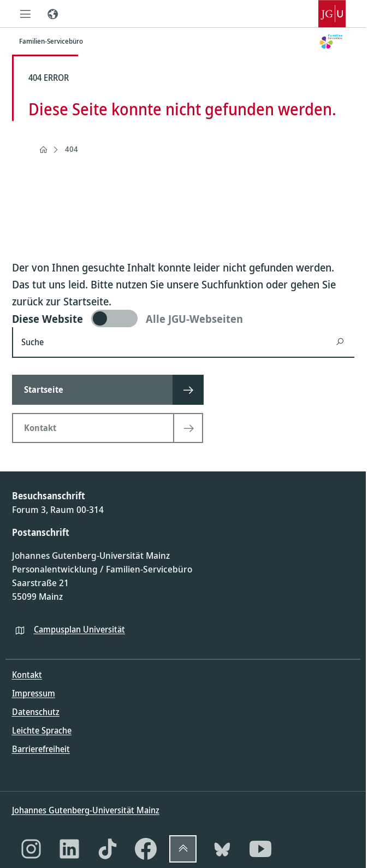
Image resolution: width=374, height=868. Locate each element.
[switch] (183, 318)
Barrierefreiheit (41, 749)
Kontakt (27, 675)
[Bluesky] (222, 849)
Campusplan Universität (79, 629)
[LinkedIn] (69, 849)
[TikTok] (108, 849)
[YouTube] (260, 849)
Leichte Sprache (42, 730)
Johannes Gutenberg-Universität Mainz (86, 810)
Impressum (34, 693)
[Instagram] (31, 849)
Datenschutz (36, 712)
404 (72, 149)
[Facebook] (146, 849)
